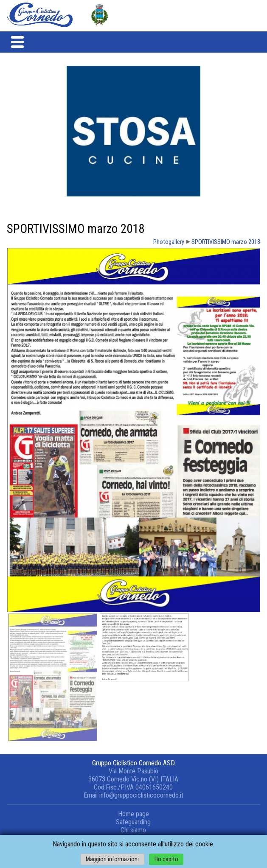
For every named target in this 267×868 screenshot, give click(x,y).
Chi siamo (133, 830)
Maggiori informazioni (112, 859)
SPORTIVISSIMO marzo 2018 (226, 242)
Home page (133, 814)
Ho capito (166, 859)
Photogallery (169, 242)
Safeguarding (133, 822)
